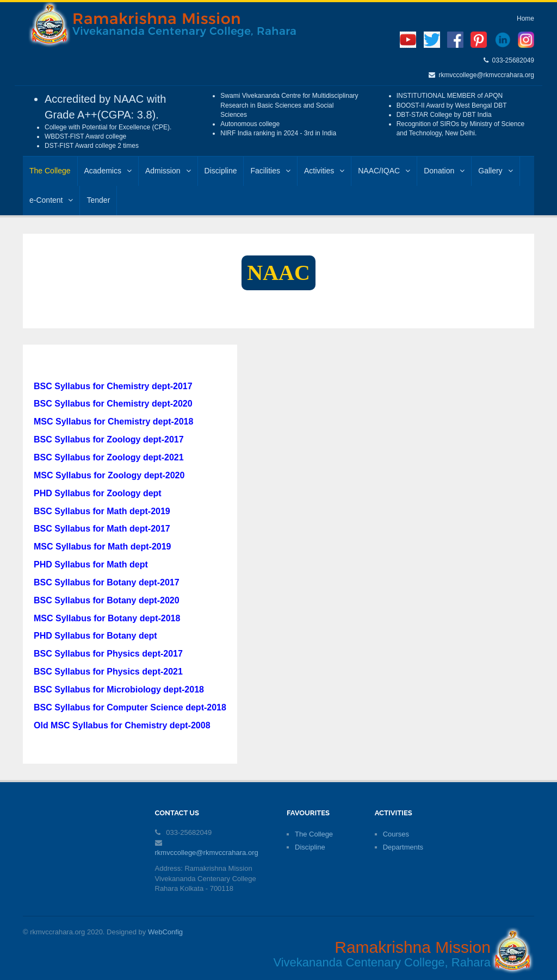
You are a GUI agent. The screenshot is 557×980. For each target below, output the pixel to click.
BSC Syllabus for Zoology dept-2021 (109, 457)
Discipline (221, 171)
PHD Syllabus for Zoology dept (98, 493)
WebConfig (165, 932)
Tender (98, 200)
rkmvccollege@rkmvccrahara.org (485, 75)
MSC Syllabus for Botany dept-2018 (107, 618)
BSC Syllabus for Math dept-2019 (102, 511)
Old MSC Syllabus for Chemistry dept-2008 (122, 725)
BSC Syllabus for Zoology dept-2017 (109, 439)
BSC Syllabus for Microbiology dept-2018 (119, 689)
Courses (396, 834)
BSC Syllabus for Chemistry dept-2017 (113, 386)
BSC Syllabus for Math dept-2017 (102, 529)
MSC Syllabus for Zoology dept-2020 (109, 475)
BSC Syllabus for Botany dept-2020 (107, 600)
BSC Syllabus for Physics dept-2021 (108, 672)
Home (525, 18)
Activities (324, 171)
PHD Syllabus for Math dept (91, 564)
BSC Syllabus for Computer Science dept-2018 (130, 707)
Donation (444, 171)
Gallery (495, 171)
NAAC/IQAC (384, 171)
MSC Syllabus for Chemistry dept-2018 (113, 422)
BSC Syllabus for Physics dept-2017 (108, 654)
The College (50, 171)
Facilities (270, 171)
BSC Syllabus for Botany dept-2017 (107, 582)
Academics (108, 171)
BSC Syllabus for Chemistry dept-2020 (113, 404)
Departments (403, 847)
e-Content (51, 200)
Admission (168, 171)
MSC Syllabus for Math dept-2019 (103, 547)
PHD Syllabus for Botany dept (95, 636)
